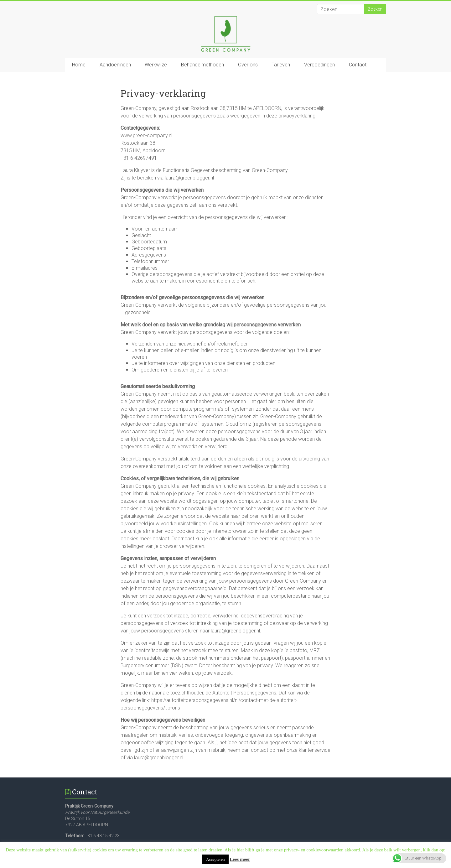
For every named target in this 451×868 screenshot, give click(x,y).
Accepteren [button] (215, 859)
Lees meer (240, 859)
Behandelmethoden (202, 65)
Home (79, 65)
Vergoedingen (319, 65)
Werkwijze (156, 65)
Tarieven (281, 65)
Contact (358, 65)
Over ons (248, 65)
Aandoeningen (115, 65)
